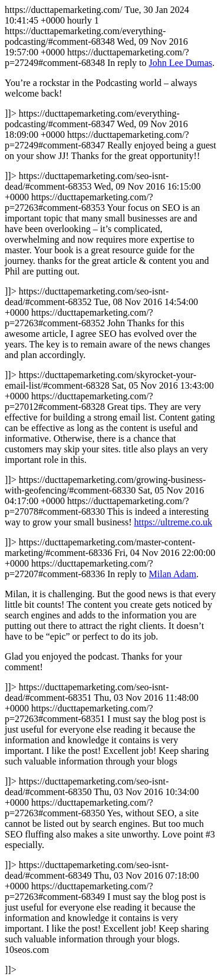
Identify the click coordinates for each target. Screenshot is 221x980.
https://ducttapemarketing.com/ (111, 490)
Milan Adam (173, 574)
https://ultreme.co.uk (173, 522)
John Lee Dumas (181, 63)
